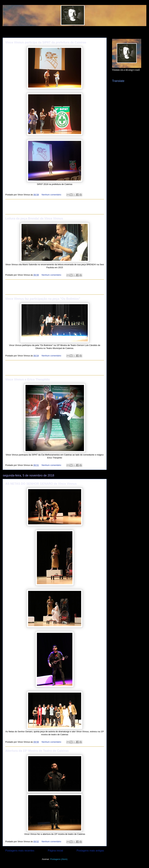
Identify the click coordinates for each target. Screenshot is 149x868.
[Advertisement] (55, 207)
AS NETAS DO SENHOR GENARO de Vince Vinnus (41, 484)
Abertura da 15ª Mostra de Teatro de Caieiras (37, 751)
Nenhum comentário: (52, 195)
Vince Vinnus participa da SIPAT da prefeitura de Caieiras (46, 42)
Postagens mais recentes (20, 851)
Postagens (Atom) (59, 859)
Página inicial (55, 851)
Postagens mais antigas (90, 851)
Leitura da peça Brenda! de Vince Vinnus (34, 218)
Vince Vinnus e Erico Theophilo (27, 380)
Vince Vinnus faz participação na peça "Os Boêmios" (43, 299)
